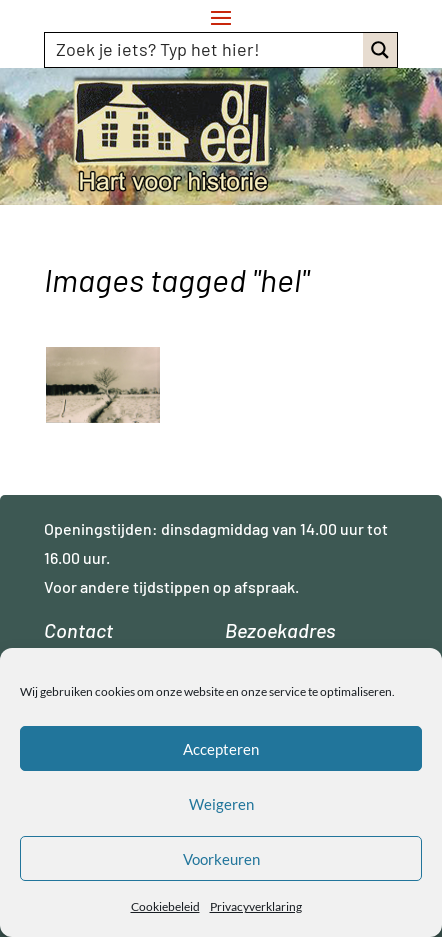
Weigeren (221, 804)
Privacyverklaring (256, 906)
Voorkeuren (221, 859)
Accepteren (221, 749)
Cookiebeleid (165, 906)
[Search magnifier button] (380, 50)
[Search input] (205, 49)
